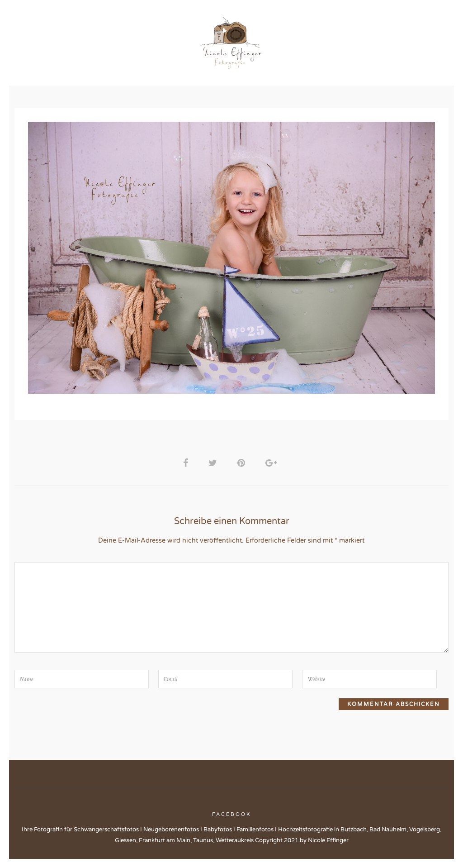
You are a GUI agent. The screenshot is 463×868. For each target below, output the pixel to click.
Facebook (231, 818)
